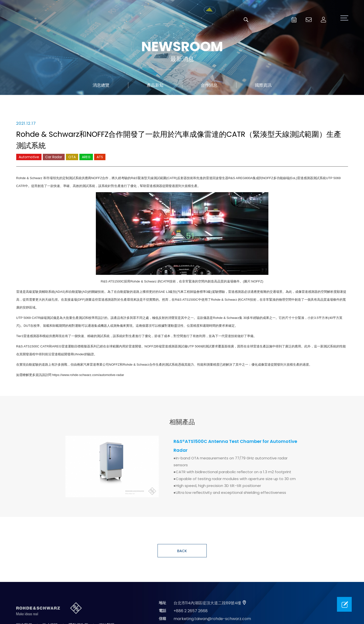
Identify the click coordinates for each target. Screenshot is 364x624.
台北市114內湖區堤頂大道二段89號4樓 (207, 603)
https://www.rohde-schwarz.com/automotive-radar (88, 375)
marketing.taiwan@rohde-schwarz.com (212, 619)
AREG (86, 157)
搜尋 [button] (246, 20)
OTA (72, 157)
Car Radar (54, 157)
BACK (182, 551)
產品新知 (155, 85)
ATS (100, 157)
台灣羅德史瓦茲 (51, 20)
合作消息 (209, 85)
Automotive (29, 157)
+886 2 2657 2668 (191, 611)
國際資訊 (263, 85)
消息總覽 (101, 85)
